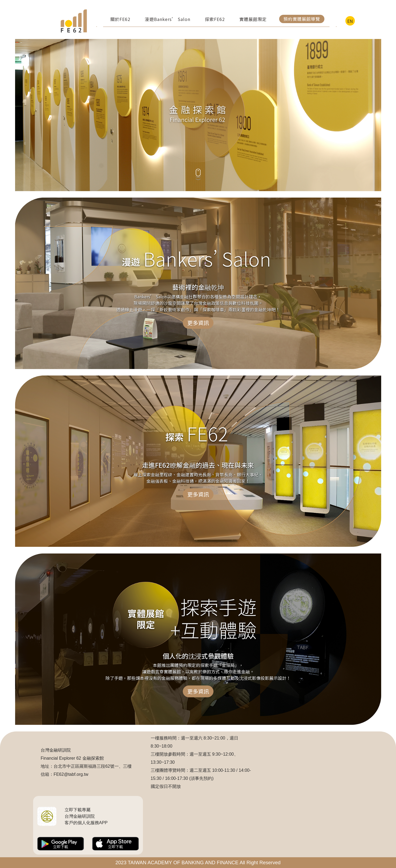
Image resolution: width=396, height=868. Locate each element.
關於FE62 (120, 19)
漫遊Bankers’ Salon (168, 19)
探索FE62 (215, 19)
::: (43, 21)
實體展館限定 (253, 19)
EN (350, 21)
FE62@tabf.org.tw (71, 774)
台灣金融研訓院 (56, 750)
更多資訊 (198, 323)
